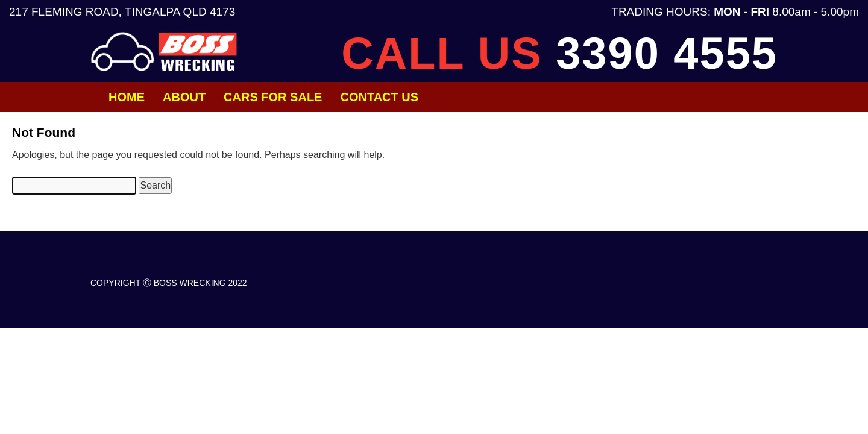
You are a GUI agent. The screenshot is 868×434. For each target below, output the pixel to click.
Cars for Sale (273, 97)
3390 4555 (667, 53)
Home (127, 97)
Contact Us (379, 97)
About (184, 97)
